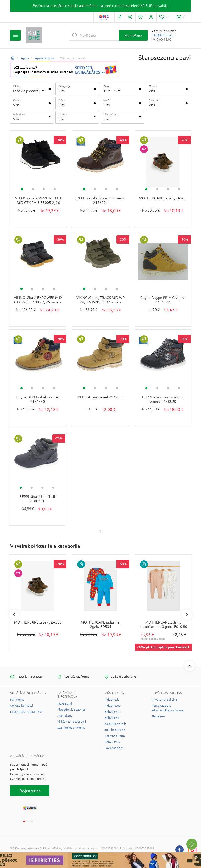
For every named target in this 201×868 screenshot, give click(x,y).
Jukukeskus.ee (115, 730)
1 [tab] (22, 189)
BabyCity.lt (112, 712)
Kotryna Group (115, 736)
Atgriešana (65, 716)
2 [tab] (33, 189)
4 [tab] (55, 189)
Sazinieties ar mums (71, 728)
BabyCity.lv (112, 742)
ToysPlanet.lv (114, 748)
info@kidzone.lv (163, 35)
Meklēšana (133, 35)
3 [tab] (44, 189)
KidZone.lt (112, 700)
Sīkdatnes (158, 716)
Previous (14, 615)
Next (187, 615)
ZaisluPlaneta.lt (115, 724)
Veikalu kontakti (22, 706)
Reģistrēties (30, 791)
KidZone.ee (113, 706)
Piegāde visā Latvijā (71, 710)
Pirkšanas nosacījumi (72, 722)
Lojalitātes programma (26, 712)
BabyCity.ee (113, 718)
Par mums (17, 700)
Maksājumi (65, 704)
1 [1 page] (100, 532)
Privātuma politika (164, 700)
